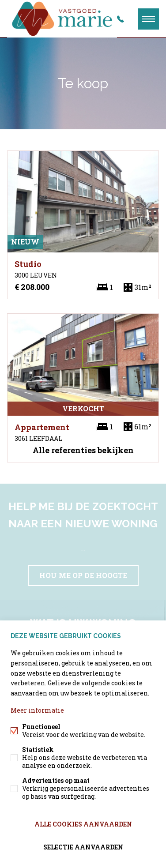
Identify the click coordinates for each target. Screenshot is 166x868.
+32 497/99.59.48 (121, 19)
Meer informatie (37, 710)
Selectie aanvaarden (83, 847)
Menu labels (149, 19)
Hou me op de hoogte (83, 575)
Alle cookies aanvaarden (83, 824)
